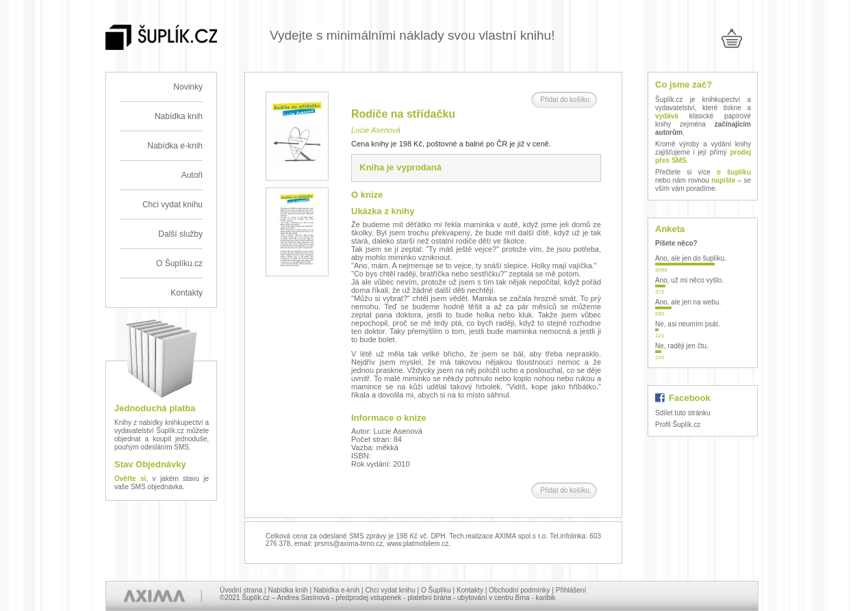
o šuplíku (734, 172)
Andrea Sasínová (304, 598)
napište (723, 180)
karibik (546, 598)
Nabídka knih (179, 116)
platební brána (429, 598)
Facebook (690, 398)
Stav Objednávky (150, 464)
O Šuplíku (436, 590)
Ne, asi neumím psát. (687, 324)
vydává (667, 116)
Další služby (180, 234)
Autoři (192, 175)
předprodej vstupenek (368, 598)
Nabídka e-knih (175, 146)
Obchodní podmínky (520, 590)
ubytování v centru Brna (494, 598)
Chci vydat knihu (173, 205)
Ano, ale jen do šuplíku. (691, 258)
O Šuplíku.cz (179, 263)
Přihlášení (571, 590)
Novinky (188, 87)
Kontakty (187, 293)
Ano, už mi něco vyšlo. (689, 280)
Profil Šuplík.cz (678, 425)
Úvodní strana (241, 590)
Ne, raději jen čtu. (682, 346)
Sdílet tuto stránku (683, 413)
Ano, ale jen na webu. (688, 302)
